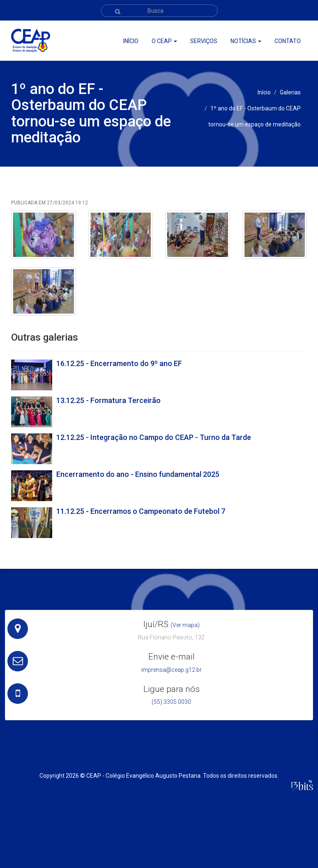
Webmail (283, 29)
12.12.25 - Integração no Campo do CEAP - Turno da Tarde (154, 437)
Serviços (204, 41)
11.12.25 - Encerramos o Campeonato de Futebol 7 (141, 511)
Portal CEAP (251, 29)
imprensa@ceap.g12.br (172, 670)
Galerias (290, 92)
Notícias (246, 41)
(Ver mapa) (185, 625)
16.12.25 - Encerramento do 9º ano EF (119, 363)
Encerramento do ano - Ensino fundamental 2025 (138, 474)
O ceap (164, 41)
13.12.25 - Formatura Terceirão (108, 400)
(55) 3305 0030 (171, 702)
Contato (288, 41)
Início (131, 41)
